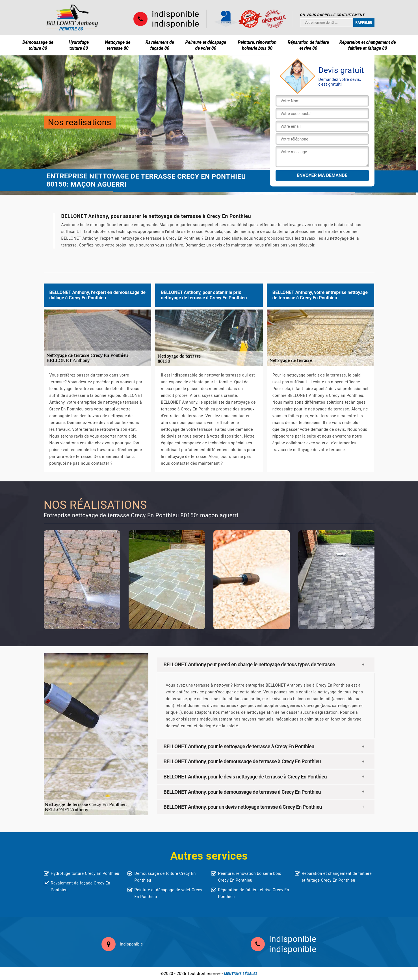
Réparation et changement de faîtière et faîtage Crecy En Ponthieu (337, 877)
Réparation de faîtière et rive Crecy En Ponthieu (254, 893)
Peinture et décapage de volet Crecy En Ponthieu (168, 893)
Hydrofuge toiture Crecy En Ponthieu (85, 873)
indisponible (175, 14)
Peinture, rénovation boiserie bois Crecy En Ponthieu (250, 877)
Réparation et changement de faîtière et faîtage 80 (368, 45)
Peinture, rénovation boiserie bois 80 (257, 45)
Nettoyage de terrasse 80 (118, 45)
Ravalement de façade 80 (160, 45)
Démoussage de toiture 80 (38, 45)
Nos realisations (80, 122)
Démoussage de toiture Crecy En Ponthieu (165, 877)
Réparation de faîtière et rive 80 (308, 45)
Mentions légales (241, 974)
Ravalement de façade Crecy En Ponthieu (81, 886)
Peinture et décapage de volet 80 (206, 45)
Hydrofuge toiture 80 (79, 45)
